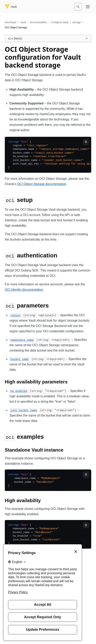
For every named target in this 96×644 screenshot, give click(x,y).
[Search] (78, 7)
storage (77, 22)
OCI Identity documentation (24, 290)
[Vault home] (11, 7)
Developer (11, 22)
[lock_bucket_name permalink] (24, 410)
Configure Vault (60, 22)
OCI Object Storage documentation (42, 184)
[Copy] (86, 142)
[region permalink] (15, 315)
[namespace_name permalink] (22, 340)
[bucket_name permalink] (20, 359)
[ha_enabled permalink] (19, 391)
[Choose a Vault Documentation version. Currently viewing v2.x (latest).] (48, 38)
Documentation (38, 22)
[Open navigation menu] (88, 7)
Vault (23, 22)
